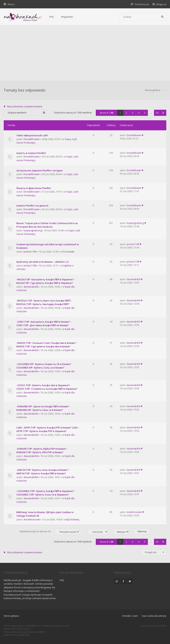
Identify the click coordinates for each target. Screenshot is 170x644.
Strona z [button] (106, 113)
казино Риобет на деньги (32, 206)
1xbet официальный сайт (32, 135)
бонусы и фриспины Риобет (34, 188)
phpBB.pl (41, 632)
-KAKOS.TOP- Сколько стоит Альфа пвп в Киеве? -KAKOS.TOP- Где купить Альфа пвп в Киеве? (47, 345)
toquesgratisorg (33, 230)
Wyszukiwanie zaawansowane (25, 106)
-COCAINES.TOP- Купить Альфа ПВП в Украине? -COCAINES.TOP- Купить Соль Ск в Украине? (46, 493)
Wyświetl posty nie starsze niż (50, 532)
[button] (163, 113)
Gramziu (26, 629)
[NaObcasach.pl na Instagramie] (117, 581)
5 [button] (145, 113)
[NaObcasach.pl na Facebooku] (123, 581)
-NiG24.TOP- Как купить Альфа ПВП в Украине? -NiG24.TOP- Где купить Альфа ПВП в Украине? (46, 281)
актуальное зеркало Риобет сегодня (39, 170)
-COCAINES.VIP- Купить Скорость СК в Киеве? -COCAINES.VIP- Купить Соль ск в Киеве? (44, 366)
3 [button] (133, 113)
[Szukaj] (162, 17)
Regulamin (67, 17)
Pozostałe (69, 252)
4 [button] (139, 113)
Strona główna (11, 616)
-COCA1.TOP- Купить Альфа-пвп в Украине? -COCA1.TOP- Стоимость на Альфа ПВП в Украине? (47, 387)
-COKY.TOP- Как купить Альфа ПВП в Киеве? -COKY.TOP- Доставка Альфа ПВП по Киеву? (44, 324)
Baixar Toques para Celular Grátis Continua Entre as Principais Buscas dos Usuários (47, 225)
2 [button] (126, 113)
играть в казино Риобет (31, 153)
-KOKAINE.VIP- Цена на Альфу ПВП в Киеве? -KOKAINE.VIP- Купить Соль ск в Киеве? (44, 408)
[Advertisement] (85, 53)
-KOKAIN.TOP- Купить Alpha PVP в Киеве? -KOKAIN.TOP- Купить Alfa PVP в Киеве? (42, 451)
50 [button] (157, 113)
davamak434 (31, 287)
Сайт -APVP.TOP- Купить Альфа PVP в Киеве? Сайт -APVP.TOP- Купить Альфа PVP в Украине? (48, 429)
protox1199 (30, 252)
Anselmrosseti (32, 519)
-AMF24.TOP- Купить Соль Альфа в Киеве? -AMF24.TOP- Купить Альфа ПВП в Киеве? (43, 472)
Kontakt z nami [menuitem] (130, 616)
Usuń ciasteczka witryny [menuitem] (154, 616)
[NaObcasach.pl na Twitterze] (130, 581)
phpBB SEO (24, 635)
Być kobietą (73, 519)
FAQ (52, 17)
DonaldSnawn (32, 139)
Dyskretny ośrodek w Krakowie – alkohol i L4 (42, 262)
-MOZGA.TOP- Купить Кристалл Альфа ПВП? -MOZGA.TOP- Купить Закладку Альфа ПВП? (44, 302)
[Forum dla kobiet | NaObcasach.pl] (23, 17)
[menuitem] (159, 4)
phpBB (30, 626)
